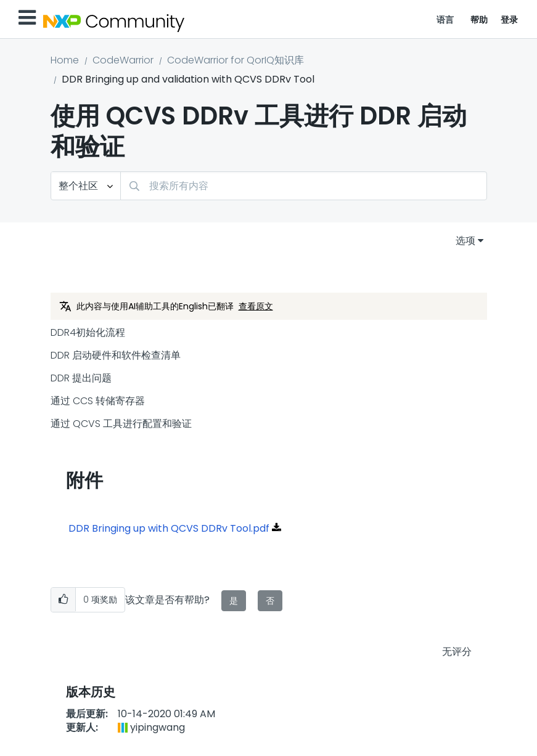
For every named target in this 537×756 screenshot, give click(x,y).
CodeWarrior (123, 60)
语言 (445, 20)
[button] (63, 600)
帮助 (479, 20)
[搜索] (304, 186)
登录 (510, 20)
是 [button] (234, 601)
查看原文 (256, 306)
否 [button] (270, 601)
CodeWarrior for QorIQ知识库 (236, 60)
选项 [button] (465, 241)
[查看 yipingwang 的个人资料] (158, 727)
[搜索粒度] (86, 186)
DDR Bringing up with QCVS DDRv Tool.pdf (169, 528)
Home (65, 60)
